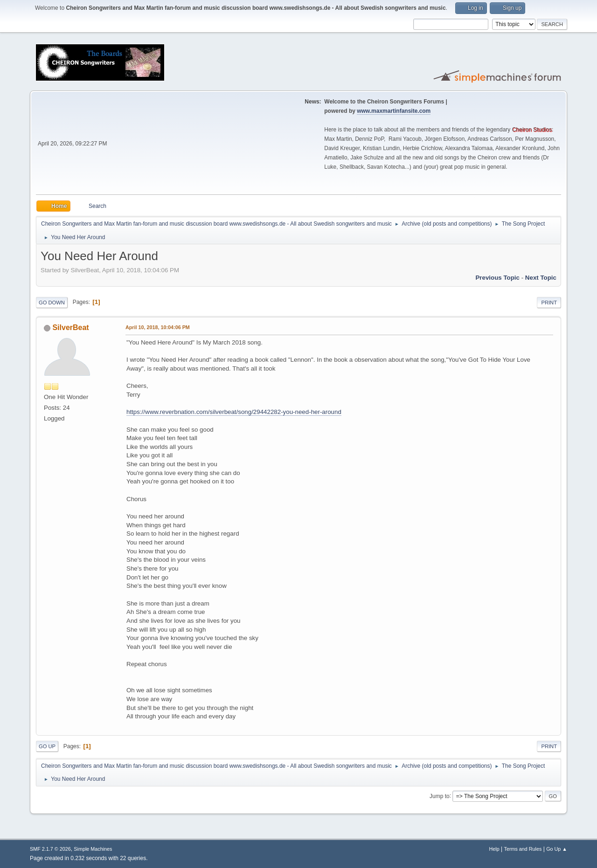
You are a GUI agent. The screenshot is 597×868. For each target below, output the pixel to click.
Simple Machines (93, 849)
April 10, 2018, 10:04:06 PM (158, 327)
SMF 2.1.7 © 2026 (50, 849)
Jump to (440, 796)
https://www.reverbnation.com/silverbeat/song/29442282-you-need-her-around (234, 412)
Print (549, 303)
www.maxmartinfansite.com (394, 111)
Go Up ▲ (557, 849)
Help (494, 849)
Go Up (47, 746)
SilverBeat (70, 327)
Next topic (541, 278)
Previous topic (497, 278)
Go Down (52, 303)
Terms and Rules (523, 849)
